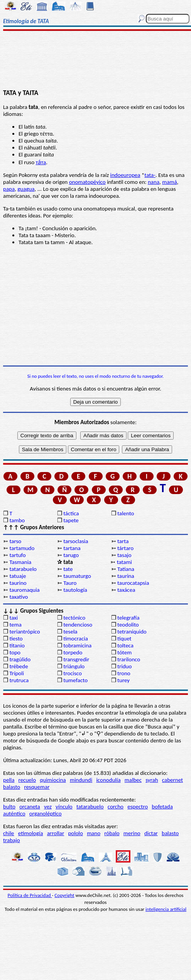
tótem (124, 652)
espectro (138, 807)
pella (9, 780)
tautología (75, 590)
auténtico (14, 814)
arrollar (56, 833)
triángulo (74, 666)
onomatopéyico (87, 182)
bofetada (162, 807)
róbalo (112, 833)
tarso (15, 541)
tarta (123, 541)
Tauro (70, 583)
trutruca (19, 680)
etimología (31, 833)
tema (15, 625)
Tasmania (20, 562)
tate (68, 569)
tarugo (71, 555)
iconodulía (108, 780)
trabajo (12, 840)
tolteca (125, 645)
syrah (152, 780)
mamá (169, 182)
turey (123, 680)
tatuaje (18, 576)
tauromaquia (24, 590)
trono (124, 673)
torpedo (73, 652)
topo (15, 652)
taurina (126, 576)
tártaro (125, 548)
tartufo (17, 555)
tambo (17, 520)
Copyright (64, 895)
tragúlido (20, 659)
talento (126, 513)
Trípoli (17, 673)
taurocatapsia (133, 583)
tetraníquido (132, 632)
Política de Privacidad (30, 895)
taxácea (126, 590)
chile (9, 833)
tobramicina (77, 645)
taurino (18, 583)
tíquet (124, 639)
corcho (116, 807)
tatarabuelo (23, 569)
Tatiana (126, 569)
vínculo (64, 807)
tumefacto (75, 680)
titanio (17, 645)
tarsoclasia (76, 541)
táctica (71, 513)
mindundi (81, 780)
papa (9, 189)
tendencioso (78, 625)
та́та (41, 162)
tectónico (74, 618)
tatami (124, 562)
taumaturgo (77, 576)
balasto (12, 787)
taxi (14, 618)
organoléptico (46, 814)
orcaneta (30, 807)
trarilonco (129, 659)
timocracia (76, 639)
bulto (9, 807)
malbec (133, 780)
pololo (75, 833)
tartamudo (22, 548)
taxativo (19, 597)
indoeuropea (125, 175)
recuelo (27, 780)
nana (154, 182)
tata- (150, 175)
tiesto (16, 639)
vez (48, 807)
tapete (71, 520)
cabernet (172, 780)
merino (132, 833)
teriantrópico (25, 632)
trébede (19, 666)
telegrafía (128, 618)
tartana (72, 548)
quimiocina (53, 780)
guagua (26, 189)
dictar (151, 833)
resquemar (37, 787)
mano (94, 833)
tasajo (124, 555)
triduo (124, 666)
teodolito (128, 625)
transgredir (76, 659)
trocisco (73, 673)
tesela (70, 632)
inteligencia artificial (166, 909)
